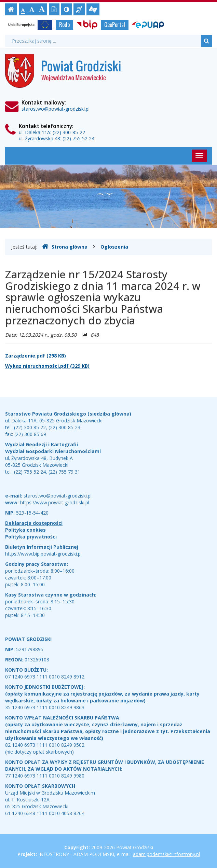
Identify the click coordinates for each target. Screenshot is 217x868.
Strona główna (65, 247)
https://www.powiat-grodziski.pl (55, 502)
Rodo (64, 25)
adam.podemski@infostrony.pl (166, 854)
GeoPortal (115, 25)
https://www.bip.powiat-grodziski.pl (43, 554)
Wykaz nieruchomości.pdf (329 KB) (47, 366)
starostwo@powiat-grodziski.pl (56, 109)
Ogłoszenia (114, 247)
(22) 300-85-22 (69, 132)
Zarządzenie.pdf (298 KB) (36, 356)
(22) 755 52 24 (78, 138)
